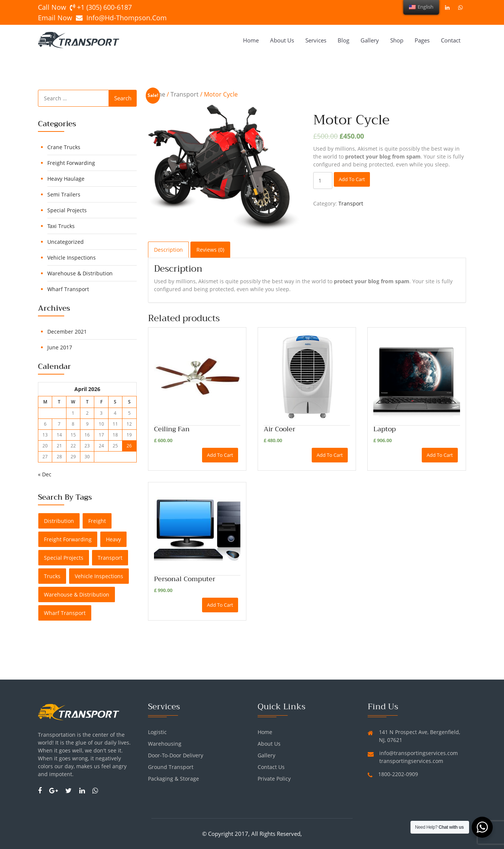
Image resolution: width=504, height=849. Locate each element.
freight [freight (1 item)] (97, 521)
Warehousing (165, 744)
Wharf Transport (68, 289)
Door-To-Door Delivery (176, 755)
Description (168, 250)
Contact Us (271, 767)
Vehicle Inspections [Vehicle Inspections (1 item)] (99, 576)
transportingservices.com (411, 761)
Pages (422, 40)
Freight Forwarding (71, 163)
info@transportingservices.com (419, 753)
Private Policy (274, 779)
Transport (185, 94)
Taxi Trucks (61, 226)
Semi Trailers (64, 194)
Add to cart (352, 179)
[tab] (168, 250)
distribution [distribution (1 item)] (59, 521)
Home (251, 40)
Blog (343, 40)
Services (316, 40)
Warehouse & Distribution (80, 273)
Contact (451, 40)
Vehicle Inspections (72, 258)
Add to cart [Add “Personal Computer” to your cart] (220, 605)
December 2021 (67, 332)
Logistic (157, 732)
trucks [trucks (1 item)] (52, 576)
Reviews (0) (210, 250)
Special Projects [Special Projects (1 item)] (64, 558)
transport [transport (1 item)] (110, 558)
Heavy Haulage (66, 179)
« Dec (45, 474)
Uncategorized (66, 242)
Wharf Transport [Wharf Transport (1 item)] (65, 613)
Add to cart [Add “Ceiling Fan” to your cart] (220, 455)
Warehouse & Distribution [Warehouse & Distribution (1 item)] (77, 594)
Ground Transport (171, 767)
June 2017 (60, 347)
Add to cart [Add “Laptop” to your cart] (440, 455)
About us (282, 40)
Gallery (370, 40)
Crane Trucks (64, 147)
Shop (397, 40)
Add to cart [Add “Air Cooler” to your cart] (330, 455)
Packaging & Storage (174, 779)
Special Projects (67, 210)
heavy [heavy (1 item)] (113, 539)
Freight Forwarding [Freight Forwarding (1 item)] (68, 539)
